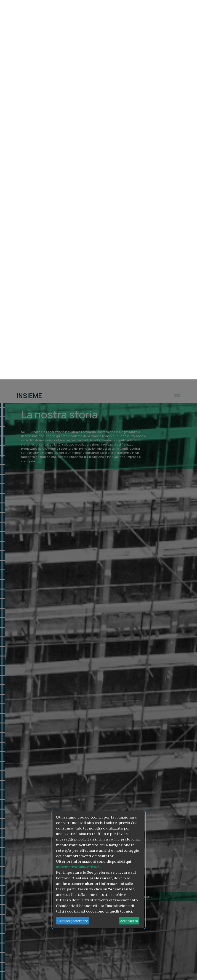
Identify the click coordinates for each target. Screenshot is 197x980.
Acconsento (129, 541)
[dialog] (98, 490)
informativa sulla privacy (78, 487)
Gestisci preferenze (73, 541)
